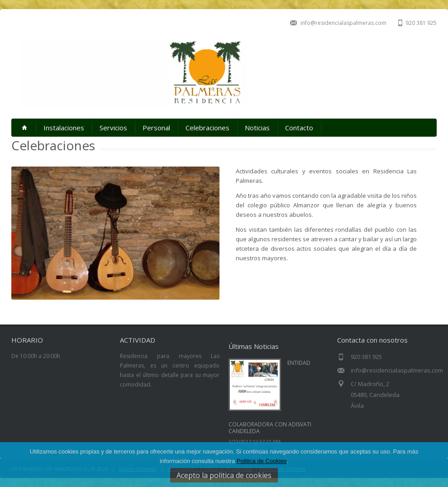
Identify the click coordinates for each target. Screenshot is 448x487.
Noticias (257, 128)
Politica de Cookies (262, 461)
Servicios (113, 128)
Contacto (299, 128)
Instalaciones (64, 128)
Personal (156, 128)
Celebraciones (207, 128)
